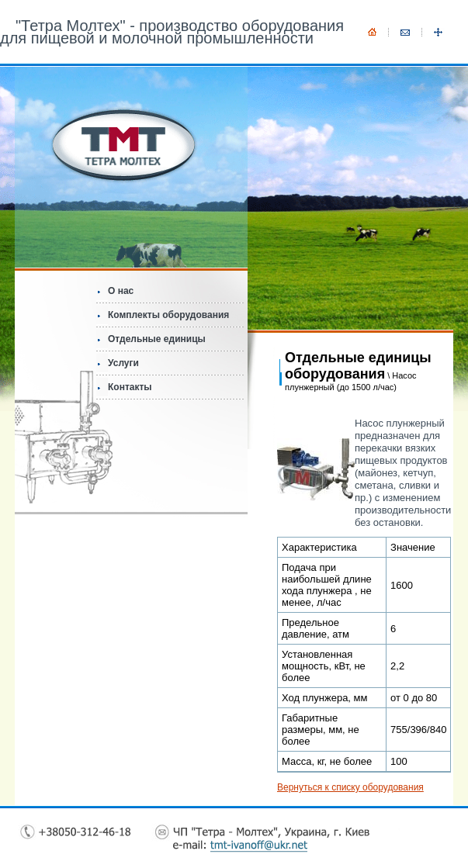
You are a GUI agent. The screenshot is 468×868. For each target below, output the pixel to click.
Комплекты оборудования (168, 315)
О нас (121, 291)
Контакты (130, 387)
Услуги (123, 363)
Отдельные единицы (157, 339)
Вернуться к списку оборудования (350, 787)
